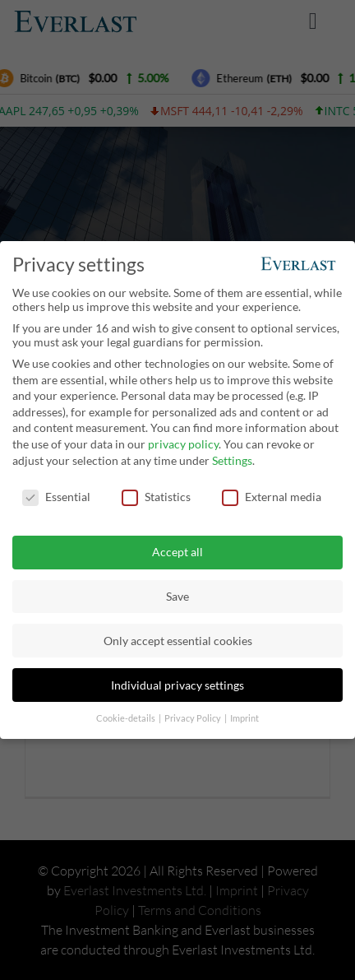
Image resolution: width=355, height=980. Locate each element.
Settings (232, 457)
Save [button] (177, 594)
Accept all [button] (177, 549)
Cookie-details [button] (127, 715)
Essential (56, 494)
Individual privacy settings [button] (177, 682)
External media (272, 494)
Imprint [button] (244, 715)
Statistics (156, 494)
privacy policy (183, 441)
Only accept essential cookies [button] (178, 637)
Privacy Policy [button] (194, 715)
